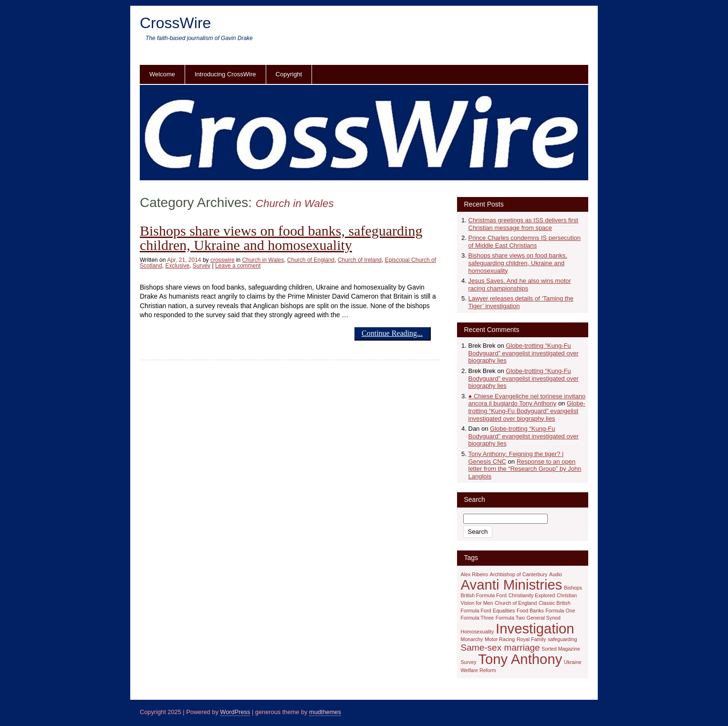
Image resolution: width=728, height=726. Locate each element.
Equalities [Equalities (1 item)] (504, 611)
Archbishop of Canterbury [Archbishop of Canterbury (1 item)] (519, 574)
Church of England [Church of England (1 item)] (516, 603)
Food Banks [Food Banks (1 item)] (530, 611)
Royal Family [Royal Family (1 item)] (531, 639)
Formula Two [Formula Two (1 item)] (510, 618)
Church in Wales (263, 260)
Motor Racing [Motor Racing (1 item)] (500, 639)
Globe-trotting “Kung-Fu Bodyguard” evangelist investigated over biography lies (524, 353)
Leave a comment (238, 266)
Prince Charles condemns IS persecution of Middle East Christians (525, 242)
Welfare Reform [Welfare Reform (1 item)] (478, 670)
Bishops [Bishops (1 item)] (573, 588)
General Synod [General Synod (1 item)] (544, 618)
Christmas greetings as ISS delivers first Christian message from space (523, 224)
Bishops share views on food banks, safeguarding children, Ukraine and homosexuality (281, 238)
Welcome (162, 74)
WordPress (235, 712)
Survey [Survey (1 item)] (469, 662)
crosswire (223, 260)
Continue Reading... (392, 333)
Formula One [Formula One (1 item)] (560, 611)
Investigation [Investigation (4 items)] (535, 628)
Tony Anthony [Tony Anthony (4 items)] (520, 659)
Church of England (311, 260)
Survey (202, 266)
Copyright (289, 74)
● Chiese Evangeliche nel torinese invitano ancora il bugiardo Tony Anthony (527, 400)
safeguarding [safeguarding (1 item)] (562, 639)
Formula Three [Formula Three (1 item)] (478, 618)
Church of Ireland (360, 260)
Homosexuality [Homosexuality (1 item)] (478, 632)
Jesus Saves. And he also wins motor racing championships (520, 285)
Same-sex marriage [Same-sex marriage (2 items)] (500, 648)
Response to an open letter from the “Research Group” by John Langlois (525, 469)
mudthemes (325, 712)
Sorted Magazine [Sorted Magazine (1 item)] (561, 649)
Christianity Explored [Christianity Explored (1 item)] (532, 595)
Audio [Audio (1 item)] (556, 574)
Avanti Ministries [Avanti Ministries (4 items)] (512, 585)
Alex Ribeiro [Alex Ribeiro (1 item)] (474, 574)
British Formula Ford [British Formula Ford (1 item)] (484, 595)
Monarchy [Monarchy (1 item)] (472, 639)
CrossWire (175, 23)
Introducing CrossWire (225, 74)
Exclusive (177, 266)
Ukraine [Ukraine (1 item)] (573, 662)
